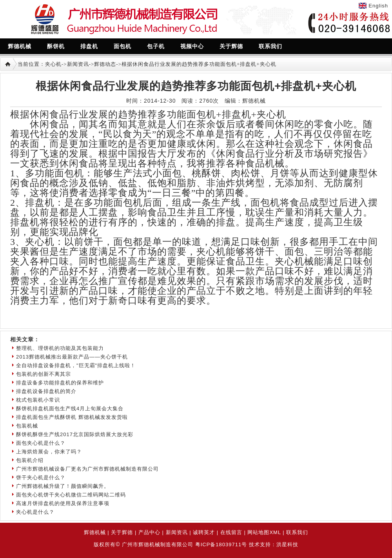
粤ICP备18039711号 (221, 544)
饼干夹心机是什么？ (41, 477)
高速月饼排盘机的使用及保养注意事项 (63, 503)
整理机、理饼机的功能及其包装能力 (60, 348)
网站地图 (258, 532)
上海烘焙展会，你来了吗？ (49, 452)
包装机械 (27, 426)
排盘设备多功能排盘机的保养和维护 (60, 383)
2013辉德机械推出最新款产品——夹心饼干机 (72, 357)
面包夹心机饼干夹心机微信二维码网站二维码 (71, 495)
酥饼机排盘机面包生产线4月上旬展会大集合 (70, 409)
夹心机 (53, 64)
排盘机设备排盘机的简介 (46, 391)
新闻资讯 (78, 64)
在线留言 (231, 532)
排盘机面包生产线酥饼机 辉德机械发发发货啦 (72, 417)
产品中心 (149, 532)
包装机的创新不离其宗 (44, 374)
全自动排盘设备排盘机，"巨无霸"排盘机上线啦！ (76, 365)
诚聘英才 (204, 532)
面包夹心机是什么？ (41, 443)
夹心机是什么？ (35, 512)
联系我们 (297, 532)
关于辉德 (122, 532)
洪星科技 (287, 544)
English (378, 6)
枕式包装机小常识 (38, 400)
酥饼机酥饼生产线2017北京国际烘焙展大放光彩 (75, 434)
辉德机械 (95, 532)
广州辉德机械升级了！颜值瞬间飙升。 (63, 486)
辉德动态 (105, 64)
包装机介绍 (30, 460)
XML (275, 532)
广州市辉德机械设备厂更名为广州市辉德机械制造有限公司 (87, 469)
